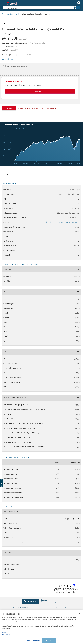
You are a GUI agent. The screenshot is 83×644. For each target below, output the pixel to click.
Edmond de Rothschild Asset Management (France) (62, 222)
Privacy (4, 632)
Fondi (17, 14)
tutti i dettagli (8, 59)
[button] (2, 483)
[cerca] (35, 8)
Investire (10, 14)
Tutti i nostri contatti (22, 608)
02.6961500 (31, 601)
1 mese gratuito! (40, 91)
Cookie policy (6, 635)
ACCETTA (49, 641)
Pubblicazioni (61, 608)
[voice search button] (74, 8)
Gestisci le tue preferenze (33, 641)
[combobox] (41, 8)
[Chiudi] (79, 614)
